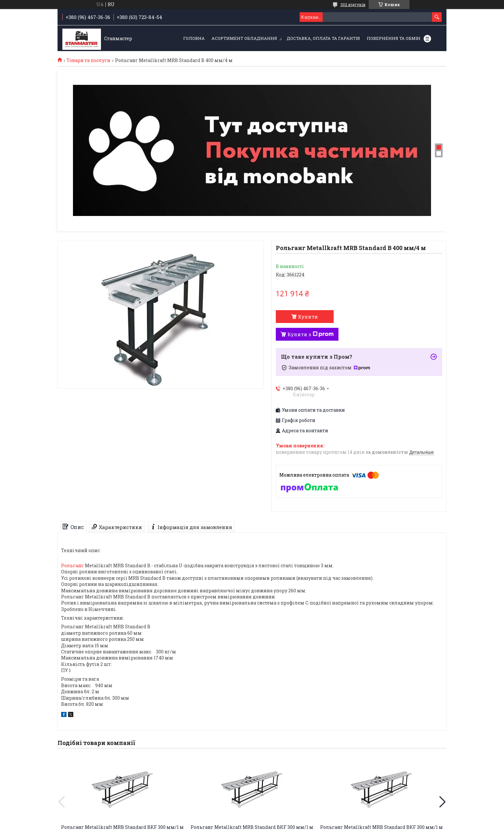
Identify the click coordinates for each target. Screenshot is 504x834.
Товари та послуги (88, 60)
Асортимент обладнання (244, 38)
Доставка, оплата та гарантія (323, 38)
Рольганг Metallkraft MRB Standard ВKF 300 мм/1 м (122, 827)
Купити (308, 317)
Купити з (310, 334)
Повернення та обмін (394, 38)
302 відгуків (353, 4)
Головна (194, 38)
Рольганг (72, 565)
